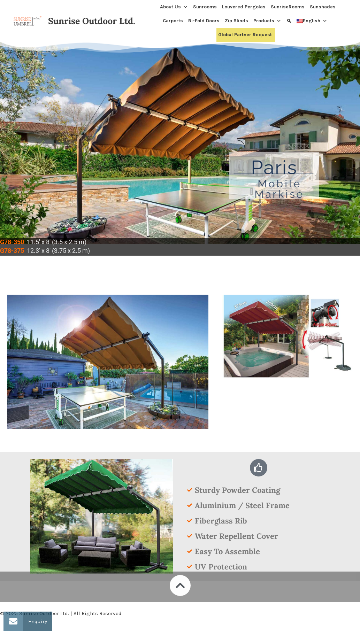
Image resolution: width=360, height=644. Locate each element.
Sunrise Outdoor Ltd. (92, 21)
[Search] (290, 21)
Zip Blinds (236, 21)
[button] (13, 621)
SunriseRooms (288, 7)
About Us (174, 7)
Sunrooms (205, 7)
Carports (173, 21)
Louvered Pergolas (244, 7)
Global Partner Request (245, 35)
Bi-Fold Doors (204, 21)
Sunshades (323, 7)
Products (267, 21)
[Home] (156, 7)
